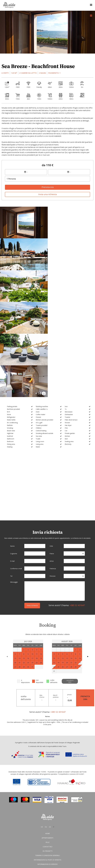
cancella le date (70, 586)
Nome (12, 450)
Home (47, 738)
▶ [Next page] (88, 561)
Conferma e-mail (16, 473)
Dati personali (47, 782)
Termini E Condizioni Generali (47, 760)
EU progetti (48, 756)
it (54, 732)
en (46, 732)
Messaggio (14, 487)
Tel (11, 480)
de (50, 732)
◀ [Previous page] (7, 561)
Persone (53, 480)
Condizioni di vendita (47, 773)
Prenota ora (48, 187)
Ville (47, 747)
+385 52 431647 (77, 510)
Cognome (14, 458)
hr (42, 732)
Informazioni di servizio (47, 769)
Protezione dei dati (48, 778)
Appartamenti (47, 742)
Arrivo (52, 465)
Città (51, 450)
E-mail (12, 465)
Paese (52, 458)
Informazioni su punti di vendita (47, 764)
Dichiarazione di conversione (48, 786)
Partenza (53, 473)
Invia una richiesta (47, 194)
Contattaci (48, 751)
